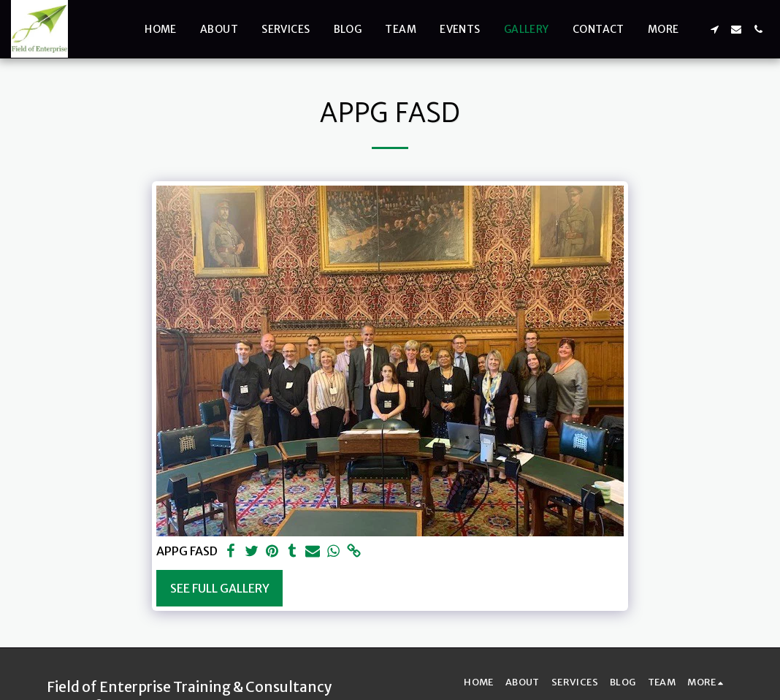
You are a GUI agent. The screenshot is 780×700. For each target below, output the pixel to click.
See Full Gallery (220, 588)
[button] (714, 29)
